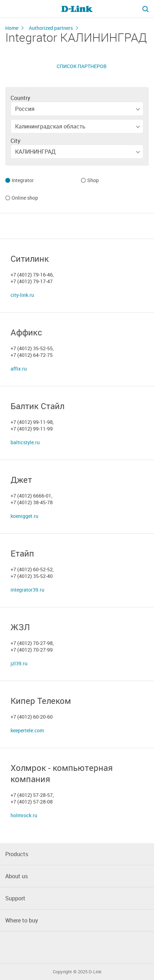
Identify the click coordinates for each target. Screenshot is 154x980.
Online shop (25, 198)
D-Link (95, 972)
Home (12, 28)
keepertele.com (27, 730)
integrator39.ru (27, 590)
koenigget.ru (24, 516)
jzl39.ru (19, 663)
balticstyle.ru (25, 442)
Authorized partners (51, 28)
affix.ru (19, 369)
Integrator (23, 181)
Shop (93, 181)
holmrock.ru (24, 815)
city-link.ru (22, 295)
